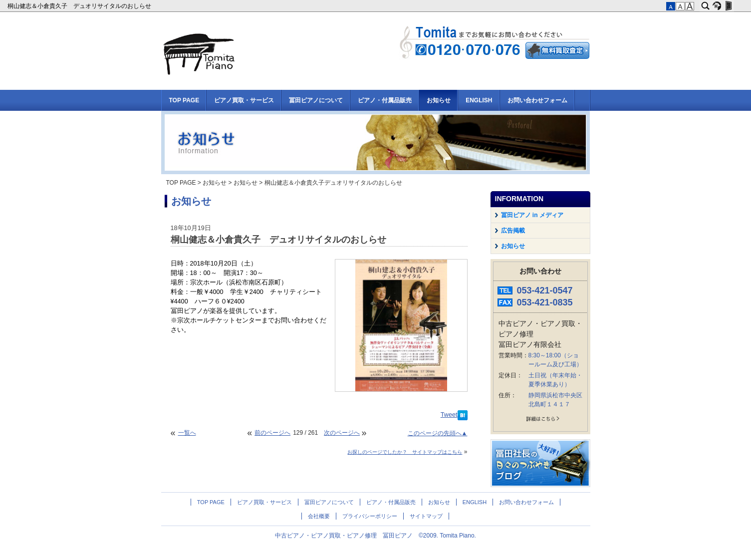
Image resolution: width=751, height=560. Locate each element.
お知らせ (439, 100)
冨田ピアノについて (316, 100)
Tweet (449, 415)
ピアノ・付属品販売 (385, 100)
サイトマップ (426, 516)
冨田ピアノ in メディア (532, 215)
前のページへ (272, 433)
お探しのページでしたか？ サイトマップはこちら (405, 452)
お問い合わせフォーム (537, 100)
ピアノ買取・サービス (244, 100)
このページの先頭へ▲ (438, 433)
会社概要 (319, 516)
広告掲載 (513, 231)
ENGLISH (479, 100)
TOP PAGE (184, 100)
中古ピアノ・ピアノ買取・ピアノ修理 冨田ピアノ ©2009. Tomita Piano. (375, 536)
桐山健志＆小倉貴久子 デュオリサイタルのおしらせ (80, 6)
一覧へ (187, 433)
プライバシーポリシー (370, 516)
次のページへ (342, 433)
